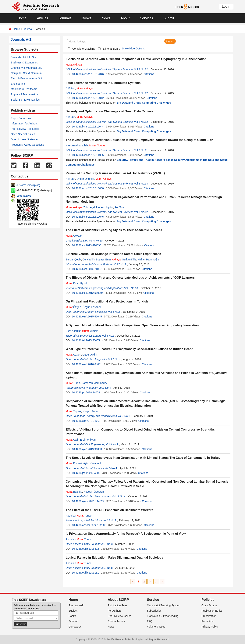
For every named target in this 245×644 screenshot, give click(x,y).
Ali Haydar (107, 207)
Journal (28, 29)
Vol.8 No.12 (141, 93)
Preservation (209, 616)
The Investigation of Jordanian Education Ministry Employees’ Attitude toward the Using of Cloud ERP (139, 140)
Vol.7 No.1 (120, 264)
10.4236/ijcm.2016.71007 (87, 269)
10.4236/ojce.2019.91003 (87, 449)
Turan (73, 383)
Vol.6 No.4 (114, 359)
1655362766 (24, 196)
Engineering (18, 84)
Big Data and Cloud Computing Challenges (144, 103)
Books (87, 18)
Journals (65, 18)
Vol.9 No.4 (105, 388)
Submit (169, 18)
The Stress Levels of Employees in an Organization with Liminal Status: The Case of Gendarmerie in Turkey (143, 458)
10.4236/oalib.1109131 (85, 573)
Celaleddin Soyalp (93, 259)
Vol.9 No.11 (141, 150)
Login (226, 6)
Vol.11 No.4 (119, 496)
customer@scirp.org (28, 185)
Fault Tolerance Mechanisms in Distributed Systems (103, 83)
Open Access (209, 605)
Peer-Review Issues (120, 616)
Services (146, 18)
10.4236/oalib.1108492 (85, 549)
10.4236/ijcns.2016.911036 (88, 155)
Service (153, 600)
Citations (149, 74)
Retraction (208, 621)
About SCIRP (118, 600)
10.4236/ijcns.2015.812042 (88, 98)
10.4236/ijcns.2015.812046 (88, 217)
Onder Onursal (85, 179)
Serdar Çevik (73, 259)
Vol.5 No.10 (131, 288)
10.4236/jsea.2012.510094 (88, 293)
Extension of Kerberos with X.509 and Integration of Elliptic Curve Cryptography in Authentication (136, 59)
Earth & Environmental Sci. (27, 78)
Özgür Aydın (90, 355)
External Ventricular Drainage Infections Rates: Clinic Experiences (113, 254)
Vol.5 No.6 (114, 312)
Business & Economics (24, 63)
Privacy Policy (210, 627)
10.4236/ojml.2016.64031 (87, 364)
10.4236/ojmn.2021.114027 (88, 501)
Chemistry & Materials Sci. (26, 68)
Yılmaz (90, 331)
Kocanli (74, 463)
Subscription (154, 611)
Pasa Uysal (76, 283)
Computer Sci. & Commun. (27, 73)
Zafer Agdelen (92, 207)
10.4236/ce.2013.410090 (87, 245)
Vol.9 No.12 (141, 69)
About (125, 18)
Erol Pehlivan (88, 440)
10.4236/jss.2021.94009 (86, 473)
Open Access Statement (25, 139)
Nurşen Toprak (91, 411)
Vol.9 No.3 (107, 544)
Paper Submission (22, 118)
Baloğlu (74, 492)
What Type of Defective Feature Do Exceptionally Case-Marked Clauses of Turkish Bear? (129, 349)
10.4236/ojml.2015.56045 (87, 317)
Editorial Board (112, 49)
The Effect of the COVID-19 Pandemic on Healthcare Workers (109, 510)
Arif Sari (70, 88)
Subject (73, 611)
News (106, 18)
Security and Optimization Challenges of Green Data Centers (109, 111)
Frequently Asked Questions (27, 145)
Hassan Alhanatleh (77, 145)
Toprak (73, 411)
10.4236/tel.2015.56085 (86, 340)
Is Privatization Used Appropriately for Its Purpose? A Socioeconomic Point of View (126, 534)
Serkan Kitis (129, 259)
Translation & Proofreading (163, 616)
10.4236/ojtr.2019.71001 (86, 421)
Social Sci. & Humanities (25, 100)
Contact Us (75, 627)
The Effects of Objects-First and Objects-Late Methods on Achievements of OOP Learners (130, 278)
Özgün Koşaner (92, 307)
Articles (43, 18)
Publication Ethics (212, 611)
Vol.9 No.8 (107, 568)
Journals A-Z (76, 605)
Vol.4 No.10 (96, 241)
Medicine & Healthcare (24, 89)
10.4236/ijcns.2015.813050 (88, 188)
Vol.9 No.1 (112, 444)
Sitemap (73, 621)
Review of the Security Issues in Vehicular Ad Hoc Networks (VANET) (115, 173)
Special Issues (116, 621)
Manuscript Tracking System (164, 605)
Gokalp (74, 236)
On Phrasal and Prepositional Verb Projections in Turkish (107, 301)
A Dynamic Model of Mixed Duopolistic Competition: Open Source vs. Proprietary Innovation (132, 325)
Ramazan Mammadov (94, 383)
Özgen (73, 307)
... (156, 581)
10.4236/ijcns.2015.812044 (88, 127)
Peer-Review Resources (25, 129)
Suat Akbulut (73, 331)
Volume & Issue (156, 627)
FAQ (150, 621)
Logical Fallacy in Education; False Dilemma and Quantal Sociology (114, 558)
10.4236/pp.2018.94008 (86, 392)
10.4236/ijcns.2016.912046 (88, 74)
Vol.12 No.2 (109, 520)
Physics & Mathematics (25, 94)
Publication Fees (118, 605)
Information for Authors (24, 123)
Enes (113, 259)
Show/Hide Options (133, 48)
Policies (208, 600)
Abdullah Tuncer (79, 516)
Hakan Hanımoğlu (148, 259)
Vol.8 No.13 (141, 184)
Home (22, 18)
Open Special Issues (23, 134)
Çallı (72, 440)
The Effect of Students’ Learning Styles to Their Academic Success (114, 230)
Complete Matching (84, 49)
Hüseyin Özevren (94, 492)
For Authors (115, 611)
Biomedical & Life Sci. (24, 57)
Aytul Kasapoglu (93, 463)
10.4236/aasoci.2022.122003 (89, 525)
